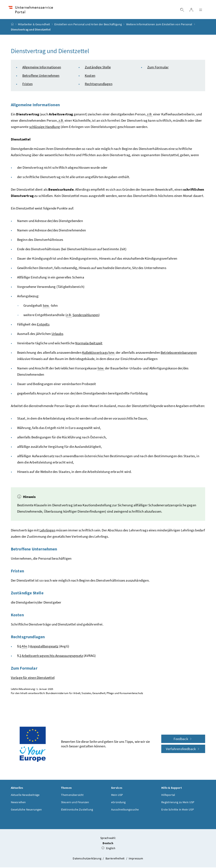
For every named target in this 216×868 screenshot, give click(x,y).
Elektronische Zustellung (77, 810)
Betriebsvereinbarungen (179, 353)
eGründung (118, 803)
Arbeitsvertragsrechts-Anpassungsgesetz (52, 656)
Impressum (136, 859)
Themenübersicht (72, 795)
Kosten (90, 76)
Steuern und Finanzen (75, 803)
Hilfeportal (168, 795)
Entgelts (43, 325)
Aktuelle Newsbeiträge (25, 795)
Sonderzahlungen (86, 315)
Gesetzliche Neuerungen (26, 810)
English (108, 849)
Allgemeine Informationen (42, 68)
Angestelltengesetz (44, 647)
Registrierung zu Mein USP (178, 803)
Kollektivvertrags (95, 353)
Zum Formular (158, 68)
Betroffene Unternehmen (41, 76)
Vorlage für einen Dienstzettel (33, 678)
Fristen (27, 84)
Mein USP (117, 795)
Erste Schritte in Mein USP (178, 810)
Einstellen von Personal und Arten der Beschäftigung (88, 25)
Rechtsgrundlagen (99, 84)
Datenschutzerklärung (87, 859)
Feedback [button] (183, 739)
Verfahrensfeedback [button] (183, 749)
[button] (199, 831)
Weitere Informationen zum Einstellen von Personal (159, 25)
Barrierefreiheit (115, 859)
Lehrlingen (47, 531)
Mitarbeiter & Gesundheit (34, 25)
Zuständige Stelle (98, 68)
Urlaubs (57, 334)
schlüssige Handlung (45, 127)
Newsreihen (18, 803)
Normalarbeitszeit (89, 344)
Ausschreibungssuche (125, 810)
